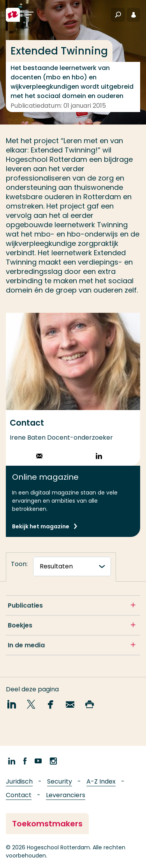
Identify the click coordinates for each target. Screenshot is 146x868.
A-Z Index (101, 781)
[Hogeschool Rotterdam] (13, 15)
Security (60, 781)
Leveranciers (66, 795)
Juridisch (19, 781)
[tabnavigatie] (72, 566)
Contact (19, 795)
